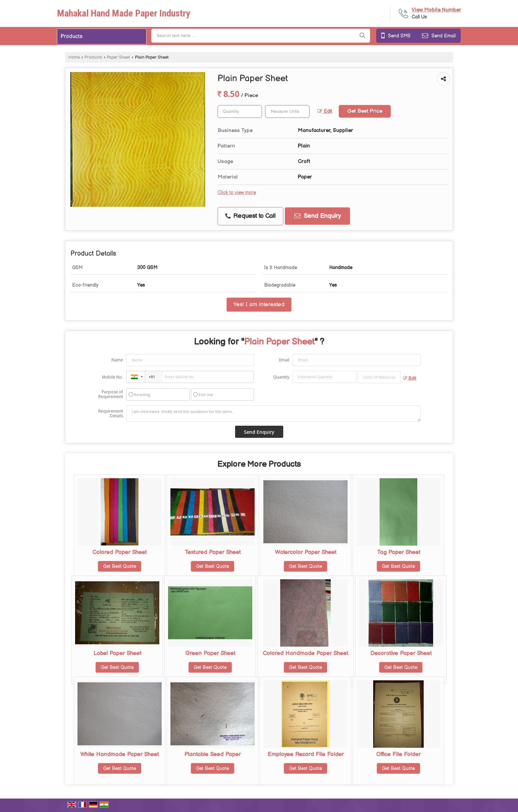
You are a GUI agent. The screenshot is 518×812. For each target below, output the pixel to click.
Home (74, 57)
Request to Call (250, 216)
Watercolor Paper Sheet (306, 552)
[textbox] (287, 111)
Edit (325, 111)
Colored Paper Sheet (120, 552)
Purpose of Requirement (111, 394)
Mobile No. (112, 377)
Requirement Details (111, 414)
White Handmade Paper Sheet (120, 754)
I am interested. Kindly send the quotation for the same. (273, 414)
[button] (436, 10)
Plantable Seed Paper (213, 754)
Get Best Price (365, 111)
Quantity (281, 377)
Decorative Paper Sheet (401, 653)
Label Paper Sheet (117, 653)
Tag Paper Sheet (399, 552)
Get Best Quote (120, 566)
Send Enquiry (318, 216)
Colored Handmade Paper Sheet (305, 653)
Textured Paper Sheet (213, 552)
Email (284, 360)
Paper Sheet (118, 57)
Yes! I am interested (259, 304)
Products (72, 37)
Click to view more (237, 193)
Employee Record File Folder (306, 754)
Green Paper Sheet (210, 653)
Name (117, 360)
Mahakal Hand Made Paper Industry (123, 13)
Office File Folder (398, 754)
